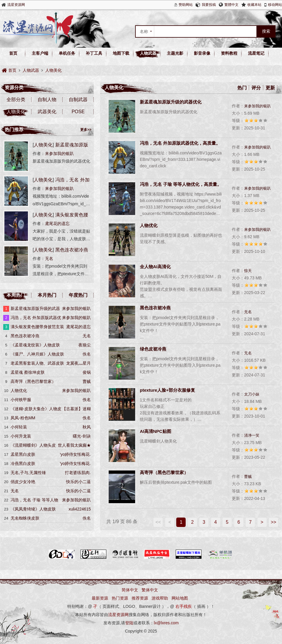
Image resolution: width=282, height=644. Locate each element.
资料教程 (229, 53)
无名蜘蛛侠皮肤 (25, 518)
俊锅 (87, 372)
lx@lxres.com (166, 623)
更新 (270, 88)
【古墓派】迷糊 (76, 409)
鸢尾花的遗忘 (57, 223)
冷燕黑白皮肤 (23, 463)
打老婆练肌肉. (78, 473)
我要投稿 (209, 5)
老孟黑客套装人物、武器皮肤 (37, 363)
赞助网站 (186, 5)
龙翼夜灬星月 (78, 363)
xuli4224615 (80, 509)
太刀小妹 (252, 394)
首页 (13, 53)
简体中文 (130, 590)
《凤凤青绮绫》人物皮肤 (33, 509)
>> (274, 522)
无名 (248, 312)
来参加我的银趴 (257, 106)
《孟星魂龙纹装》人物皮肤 (35, 345)
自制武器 (78, 100)
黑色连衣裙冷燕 (72, 250)
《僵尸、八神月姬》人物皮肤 (37, 354)
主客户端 (40, 53)
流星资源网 (16, 5)
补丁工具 (94, 53)
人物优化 (19, 391)
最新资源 (100, 598)
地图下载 (121, 53)
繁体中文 (150, 590)
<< (158, 522)
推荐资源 (140, 598)
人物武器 (148, 53)
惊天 (248, 271)
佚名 (87, 354)
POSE (78, 112)
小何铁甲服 (21, 400)
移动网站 (275, 5)
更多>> (86, 130)
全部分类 (16, 100)
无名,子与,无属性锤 (28, 473)
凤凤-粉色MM (23, 418)
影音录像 (202, 53)
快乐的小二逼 (78, 482)
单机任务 (67, 53)
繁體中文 (231, 5)
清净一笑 (252, 435)
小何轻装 (19, 427)
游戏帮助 (160, 598)
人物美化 (53, 70)
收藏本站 (254, 5)
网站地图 (180, 598)
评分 (256, 88)
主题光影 (175, 53)
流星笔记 (256, 53)
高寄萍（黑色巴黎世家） (33, 381)
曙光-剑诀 (82, 436)
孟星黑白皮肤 (23, 454)
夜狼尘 (85, 345)
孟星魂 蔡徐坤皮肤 (28, 372)
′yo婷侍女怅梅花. (75, 454)
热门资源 (120, 598)
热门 (242, 88)
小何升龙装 (21, 436)
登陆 (129, 623)
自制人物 (47, 100)
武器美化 (47, 112)
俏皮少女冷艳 (23, 482)
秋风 (87, 427)
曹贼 (248, 477)
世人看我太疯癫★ (74, 445)
